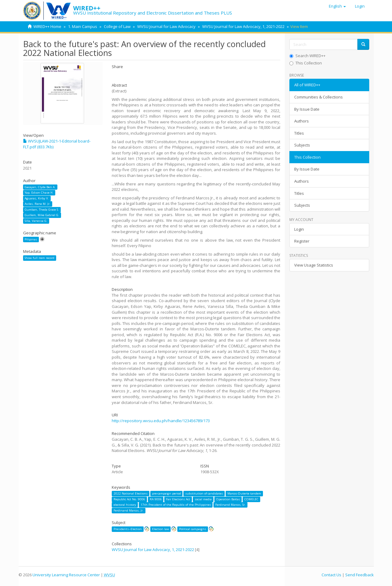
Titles (299, 133)
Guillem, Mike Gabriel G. (42, 215)
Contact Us (331, 575)
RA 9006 (156, 499)
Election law (161, 529)
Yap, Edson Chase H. (39, 193)
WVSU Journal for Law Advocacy (166, 26)
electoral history (125, 505)
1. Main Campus (83, 26)
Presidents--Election (128, 529)
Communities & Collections (319, 97)
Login (299, 229)
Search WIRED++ (307, 56)
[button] (337, 6)
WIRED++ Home (47, 26)
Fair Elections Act (178, 499)
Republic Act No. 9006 (129, 499)
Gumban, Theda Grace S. (42, 210)
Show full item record (39, 258)
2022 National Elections (131, 493)
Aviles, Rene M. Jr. (37, 204)
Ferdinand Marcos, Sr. (230, 505)
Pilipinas (31, 239)
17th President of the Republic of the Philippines (176, 505)
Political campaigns (193, 529)
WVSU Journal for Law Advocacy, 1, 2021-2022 (243, 26)
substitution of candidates (204, 493)
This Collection (306, 63)
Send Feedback (360, 575)
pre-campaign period (167, 493)
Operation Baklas (228, 499)
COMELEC (251, 499)
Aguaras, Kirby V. (37, 198)
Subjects (302, 145)
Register (302, 241)
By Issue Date (307, 109)
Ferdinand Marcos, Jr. (129, 510)
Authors (302, 121)
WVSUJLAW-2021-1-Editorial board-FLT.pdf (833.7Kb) (57, 144)
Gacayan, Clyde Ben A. (40, 187)
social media (203, 499)
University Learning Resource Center (66, 575)
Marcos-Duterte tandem (244, 493)
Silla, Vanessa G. (36, 221)
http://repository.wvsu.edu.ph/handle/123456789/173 (161, 421)
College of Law (117, 26)
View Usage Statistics (314, 265)
